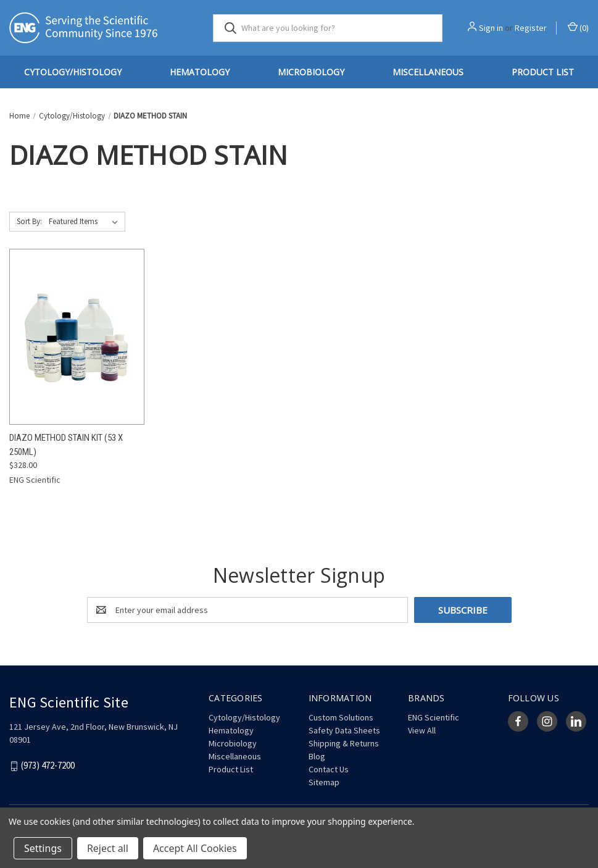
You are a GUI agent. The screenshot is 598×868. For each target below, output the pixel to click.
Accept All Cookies (195, 848)
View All (422, 730)
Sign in (491, 28)
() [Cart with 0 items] (578, 27)
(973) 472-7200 (48, 766)
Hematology (200, 72)
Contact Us (329, 769)
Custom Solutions (341, 717)
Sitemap (324, 782)
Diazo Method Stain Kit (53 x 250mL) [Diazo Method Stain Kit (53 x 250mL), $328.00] (66, 445)
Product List (543, 72)
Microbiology (311, 72)
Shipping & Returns (344, 743)
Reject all (108, 848)
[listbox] (86, 222)
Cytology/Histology (73, 72)
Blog (317, 756)
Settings (43, 848)
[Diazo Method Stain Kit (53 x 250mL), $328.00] (77, 337)
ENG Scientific (434, 717)
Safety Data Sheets (344, 730)
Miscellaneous (428, 72)
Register (531, 28)
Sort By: (29, 221)
